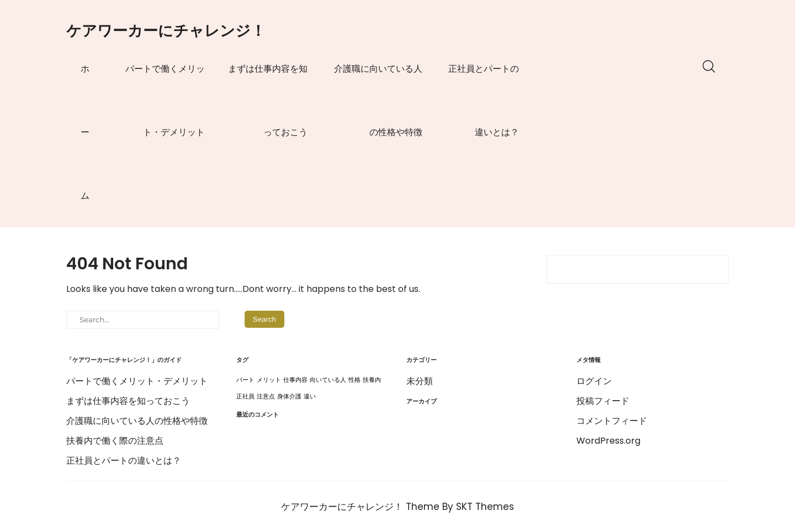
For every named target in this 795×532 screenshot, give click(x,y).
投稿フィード (603, 401)
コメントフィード (612, 421)
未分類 (420, 381)
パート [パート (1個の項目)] (245, 380)
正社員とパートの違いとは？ (484, 100)
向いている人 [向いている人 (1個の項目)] (328, 380)
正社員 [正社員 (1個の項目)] (245, 397)
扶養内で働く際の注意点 (115, 441)
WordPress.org (608, 441)
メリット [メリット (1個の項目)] (269, 380)
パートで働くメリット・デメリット (165, 100)
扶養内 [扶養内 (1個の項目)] (372, 380)
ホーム (85, 132)
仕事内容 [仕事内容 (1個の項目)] (295, 380)
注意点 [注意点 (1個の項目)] (266, 397)
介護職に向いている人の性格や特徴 (378, 100)
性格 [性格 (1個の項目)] (354, 380)
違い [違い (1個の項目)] (310, 397)
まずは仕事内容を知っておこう (268, 100)
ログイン (594, 381)
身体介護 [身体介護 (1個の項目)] (289, 397)
